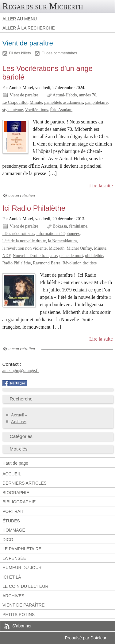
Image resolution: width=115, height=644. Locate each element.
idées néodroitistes (18, 234)
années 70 (88, 95)
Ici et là (12, 577)
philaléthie (94, 256)
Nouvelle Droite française (35, 256)
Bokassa (60, 226)
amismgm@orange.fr (21, 371)
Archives (19, 422)
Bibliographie (19, 502)
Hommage (14, 530)
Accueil (18, 415)
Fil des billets (20, 53)
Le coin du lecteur (25, 586)
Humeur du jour (22, 568)
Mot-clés (19, 449)
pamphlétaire (96, 102)
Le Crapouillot (15, 102)
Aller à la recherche (29, 28)
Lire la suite (101, 186)
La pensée (14, 558)
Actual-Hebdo (65, 95)
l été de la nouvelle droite (24, 241)
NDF (7, 256)
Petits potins (19, 615)
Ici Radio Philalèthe (34, 208)
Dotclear (98, 638)
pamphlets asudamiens (64, 102)
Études (11, 521)
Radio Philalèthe (17, 263)
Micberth (57, 248)
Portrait (13, 511)
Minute (36, 102)
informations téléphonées (58, 234)
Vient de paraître (24, 95)
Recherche (21, 399)
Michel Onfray (79, 248)
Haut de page (15, 463)
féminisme (78, 226)
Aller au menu (20, 19)
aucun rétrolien (22, 195)
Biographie (16, 493)
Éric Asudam (61, 110)
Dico (8, 540)
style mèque (13, 110)
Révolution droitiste (80, 263)
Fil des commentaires (59, 53)
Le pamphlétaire (22, 549)
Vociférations (36, 110)
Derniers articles (25, 483)
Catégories (21, 436)
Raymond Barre (47, 263)
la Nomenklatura (63, 241)
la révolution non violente (25, 248)
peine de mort (71, 256)
